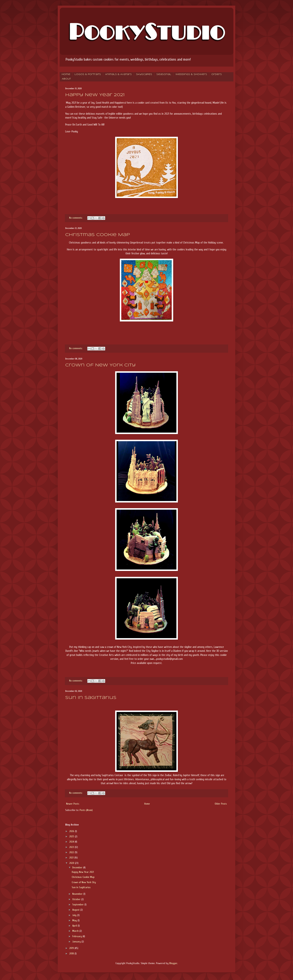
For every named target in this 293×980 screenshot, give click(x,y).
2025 (72, 836)
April (75, 926)
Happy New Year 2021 (95, 95)
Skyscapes (144, 74)
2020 (72, 863)
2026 (72, 831)
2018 (72, 954)
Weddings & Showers (191, 74)
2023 (72, 847)
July (75, 915)
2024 (72, 842)
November (78, 894)
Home (66, 74)
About (66, 79)
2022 (72, 852)
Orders (217, 74)
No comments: (76, 218)
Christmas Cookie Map (98, 235)
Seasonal (164, 74)
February (77, 936)
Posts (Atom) (86, 810)
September (78, 905)
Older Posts (221, 804)
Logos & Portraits (88, 74)
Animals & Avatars (118, 74)
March (76, 931)
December (78, 868)
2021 (72, 858)
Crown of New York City (100, 365)
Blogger (173, 963)
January (77, 942)
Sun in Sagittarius (91, 698)
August (76, 910)
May (75, 920)
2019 (72, 948)
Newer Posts (73, 804)
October (77, 899)
